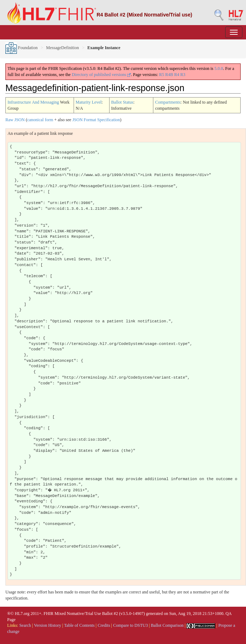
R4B (169, 75)
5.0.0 (219, 68)
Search (25, 625)
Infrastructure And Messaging (33, 102)
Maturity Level (89, 102)
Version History (48, 625)
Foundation (22, 48)
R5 (162, 75)
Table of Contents (79, 625)
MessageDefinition (62, 48)
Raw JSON (15, 120)
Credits (104, 625)
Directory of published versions (101, 75)
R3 (183, 75)
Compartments (168, 102)
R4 (177, 75)
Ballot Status (122, 102)
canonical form (40, 120)
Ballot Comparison (167, 625)
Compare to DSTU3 (131, 625)
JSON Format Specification (96, 120)
